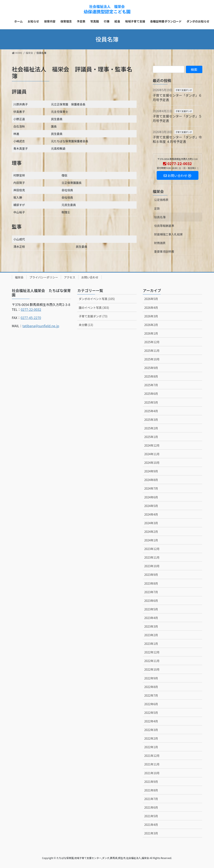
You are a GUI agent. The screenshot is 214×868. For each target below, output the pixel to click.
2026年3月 (151, 316)
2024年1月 (151, 540)
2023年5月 (151, 609)
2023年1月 (151, 644)
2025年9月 (151, 368)
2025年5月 (151, 402)
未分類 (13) (86, 325)
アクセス (70, 277)
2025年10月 (152, 359)
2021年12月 (152, 756)
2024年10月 (152, 463)
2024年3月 (151, 523)
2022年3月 (151, 730)
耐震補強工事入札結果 (169, 234)
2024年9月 (151, 471)
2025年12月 (152, 342)
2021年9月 (151, 782)
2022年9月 (151, 678)
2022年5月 (151, 713)
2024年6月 (151, 497)
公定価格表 (161, 200)
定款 (157, 208)
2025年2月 (151, 428)
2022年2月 (151, 738)
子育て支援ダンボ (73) (93, 316)
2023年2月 (151, 635)
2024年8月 (151, 480)
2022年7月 (151, 695)
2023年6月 (151, 601)
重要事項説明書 (164, 251)
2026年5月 (151, 299)
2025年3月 (151, 420)
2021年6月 (151, 807)
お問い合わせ (90, 277)
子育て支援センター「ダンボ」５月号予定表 (177, 118)
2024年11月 (152, 454)
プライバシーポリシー (44, 277)
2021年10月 (152, 773)
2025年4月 (151, 411)
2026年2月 (151, 325)
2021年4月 (151, 825)
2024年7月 (151, 488)
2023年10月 (152, 566)
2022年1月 (151, 747)
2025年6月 (151, 394)
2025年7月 (151, 385)
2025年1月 (151, 437)
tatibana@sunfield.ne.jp (41, 326)
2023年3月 (151, 626)
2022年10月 (152, 669)
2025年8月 (151, 376)
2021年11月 (152, 764)
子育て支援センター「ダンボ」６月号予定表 (177, 97)
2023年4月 (151, 618)
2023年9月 (151, 575)
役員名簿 (160, 217)
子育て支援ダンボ (184, 90)
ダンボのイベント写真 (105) (97, 299)
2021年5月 (151, 816)
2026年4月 (151, 308)
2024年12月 (152, 445)
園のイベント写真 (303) (94, 308)
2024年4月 (151, 514)
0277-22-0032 (31, 309)
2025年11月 (152, 351)
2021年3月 (151, 833)
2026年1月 (151, 333)
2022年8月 (151, 687)
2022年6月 (151, 704)
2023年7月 (151, 592)
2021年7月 (151, 799)
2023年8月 (151, 583)
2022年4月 (151, 721)
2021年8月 (151, 790)
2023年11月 (152, 557)
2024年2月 (151, 532)
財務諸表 (160, 243)
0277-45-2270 (31, 318)
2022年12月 (152, 652)
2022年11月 (152, 661)
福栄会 (158, 191)
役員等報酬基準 (164, 226)
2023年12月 (152, 549)
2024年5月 (151, 506)
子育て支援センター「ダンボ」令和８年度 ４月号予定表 (177, 139)
